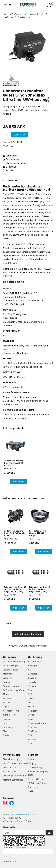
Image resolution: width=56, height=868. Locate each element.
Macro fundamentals (13, 780)
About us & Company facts (38, 773)
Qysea (31, 715)
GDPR (31, 791)
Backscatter (34, 674)
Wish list (8, 146)
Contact (32, 759)
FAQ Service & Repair (38, 783)
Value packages (10, 666)
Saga (31, 719)
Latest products (10, 670)
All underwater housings (14, 661)
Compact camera (11, 686)
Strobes (7, 703)
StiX (30, 735)
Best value (10, 167)
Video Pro (14, 14)
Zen (30, 744)
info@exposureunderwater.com (21, 814)
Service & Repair (36, 779)
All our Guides (9, 772)
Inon (30, 703)
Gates (31, 690)
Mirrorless (8, 674)
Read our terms (10, 862)
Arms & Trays (9, 715)
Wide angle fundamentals (15, 776)
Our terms (33, 787)
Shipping (32, 763)
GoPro (31, 694)
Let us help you (10, 767)
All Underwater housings (28, 634)
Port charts (8, 727)
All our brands (35, 661)
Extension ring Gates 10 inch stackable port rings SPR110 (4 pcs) (15, 589)
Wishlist (8, 170)
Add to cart (20, 135)
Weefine (32, 740)
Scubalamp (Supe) (37, 723)
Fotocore (32, 686)
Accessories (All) (11, 711)
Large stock (12, 156)
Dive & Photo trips (11, 759)
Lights (6, 707)
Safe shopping (35, 767)
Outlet (6, 735)
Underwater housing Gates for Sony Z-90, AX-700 (14, 463)
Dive (5, 731)
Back (7, 623)
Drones (6, 682)
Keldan (31, 707)
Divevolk (32, 682)
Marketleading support (17, 163)
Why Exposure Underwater (15, 763)
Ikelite (31, 699)
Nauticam (33, 711)
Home (6, 14)
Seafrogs (32, 727)
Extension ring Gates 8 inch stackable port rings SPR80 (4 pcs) (40, 589)
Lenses (6, 719)
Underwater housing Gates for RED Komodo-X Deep (15, 533)
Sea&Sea (32, 731)
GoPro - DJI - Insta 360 (13, 690)
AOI (30, 670)
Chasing (32, 678)
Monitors (7, 699)
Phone (6, 694)
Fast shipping (12, 159)
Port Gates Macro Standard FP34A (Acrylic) (37, 533)
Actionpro (33, 666)
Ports (6, 723)
